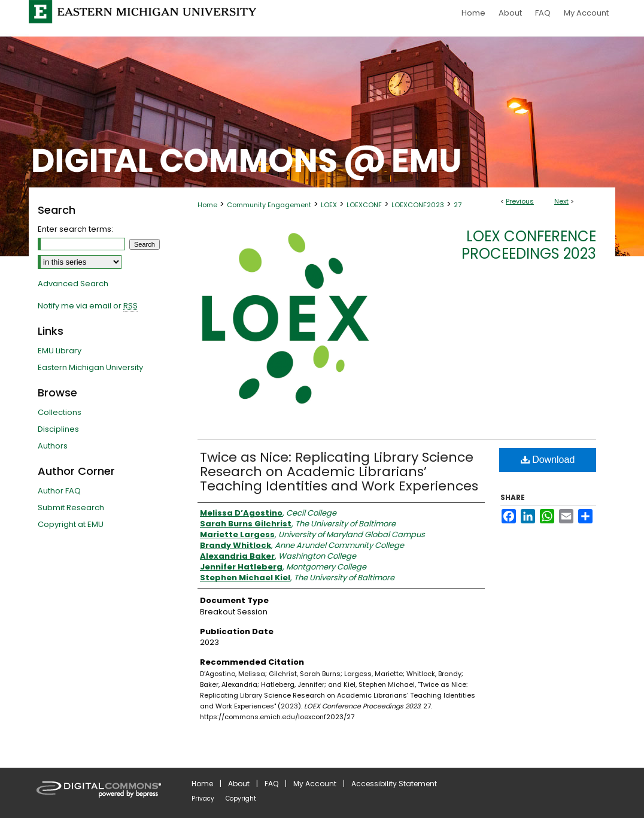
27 (458, 205)
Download (548, 460)
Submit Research (71, 508)
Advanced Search (73, 284)
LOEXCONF (364, 205)
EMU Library (60, 351)
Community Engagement (269, 205)
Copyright (241, 799)
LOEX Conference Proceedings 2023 (529, 245)
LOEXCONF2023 (418, 205)
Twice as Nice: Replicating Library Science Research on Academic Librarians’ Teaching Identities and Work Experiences (339, 472)
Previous (520, 201)
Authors (53, 446)
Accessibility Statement (394, 784)
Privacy (203, 799)
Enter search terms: (75, 229)
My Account (315, 784)
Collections (60, 412)
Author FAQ (59, 491)
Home (207, 205)
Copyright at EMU (71, 524)
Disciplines (58, 429)
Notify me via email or (88, 306)
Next (561, 201)
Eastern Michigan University (90, 367)
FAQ (271, 784)
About (239, 784)
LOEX (329, 205)
